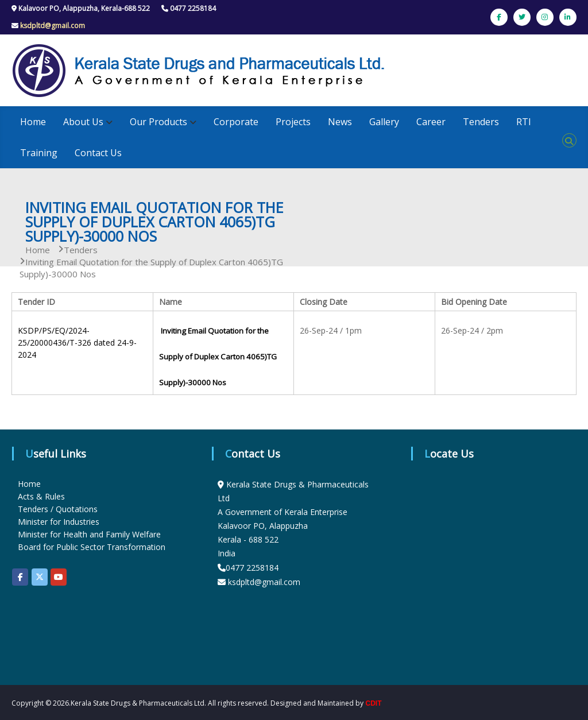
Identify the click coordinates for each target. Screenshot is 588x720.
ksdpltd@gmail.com (53, 26)
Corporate (236, 122)
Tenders (481, 122)
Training (39, 153)
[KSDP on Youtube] (59, 577)
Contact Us (98, 153)
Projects (293, 122)
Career (431, 122)
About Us (83, 122)
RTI (524, 122)
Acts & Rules (41, 496)
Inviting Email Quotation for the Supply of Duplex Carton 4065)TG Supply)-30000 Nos (218, 357)
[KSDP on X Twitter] (40, 577)
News (340, 122)
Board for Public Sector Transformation (92, 547)
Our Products (158, 122)
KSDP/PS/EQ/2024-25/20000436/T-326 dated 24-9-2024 (77, 342)
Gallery (384, 122)
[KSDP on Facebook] (20, 577)
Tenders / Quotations (58, 509)
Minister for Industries (59, 522)
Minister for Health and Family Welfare (89, 534)
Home (33, 122)
